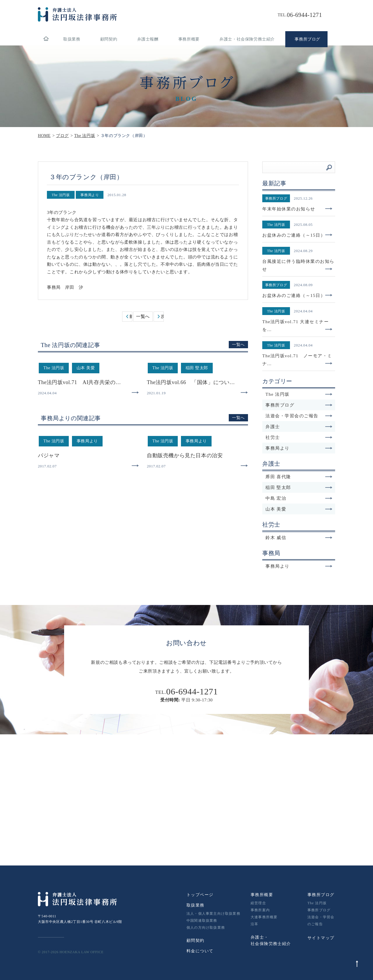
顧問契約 (109, 39)
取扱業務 (72, 39)
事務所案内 (260, 910)
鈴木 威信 (299, 538)
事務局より (299, 448)
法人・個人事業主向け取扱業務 (213, 914)
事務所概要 (189, 39)
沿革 (254, 924)
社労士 (299, 437)
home (46, 39)
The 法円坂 (299, 394)
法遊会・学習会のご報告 (299, 416)
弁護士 (299, 427)
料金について (200, 951)
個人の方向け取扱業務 (206, 928)
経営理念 (258, 903)
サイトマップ (321, 938)
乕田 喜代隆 (299, 477)
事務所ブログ (299, 405)
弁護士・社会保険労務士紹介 (247, 39)
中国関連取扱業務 (202, 921)
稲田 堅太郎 (299, 488)
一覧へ (143, 316)
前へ (131, 316)
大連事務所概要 (264, 917)
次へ (162, 316)
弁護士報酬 (148, 39)
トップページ (200, 895)
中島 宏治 (299, 498)
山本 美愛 (299, 509)
